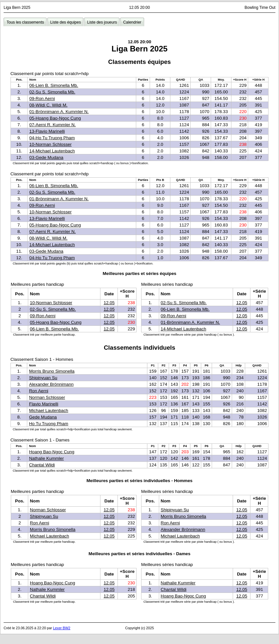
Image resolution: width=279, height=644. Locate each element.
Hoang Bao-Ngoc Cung (52, 452)
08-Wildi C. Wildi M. (48, 105)
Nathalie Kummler (46, 458)
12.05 (109, 303)
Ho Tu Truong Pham (48, 424)
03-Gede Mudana (46, 157)
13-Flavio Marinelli (47, 131)
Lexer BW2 (62, 628)
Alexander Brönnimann (51, 384)
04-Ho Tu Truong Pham (52, 138)
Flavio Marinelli (43, 404)
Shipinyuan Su (43, 378)
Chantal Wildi (42, 465)
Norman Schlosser (47, 397)
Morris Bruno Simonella (52, 371)
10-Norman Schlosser (50, 144)
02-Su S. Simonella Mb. (52, 92)
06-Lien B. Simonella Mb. (54, 85)
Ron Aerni (39, 391)
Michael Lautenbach (48, 410)
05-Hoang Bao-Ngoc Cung (55, 118)
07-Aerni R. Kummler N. (52, 125)
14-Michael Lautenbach (52, 151)
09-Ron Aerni (42, 98)
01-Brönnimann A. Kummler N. (59, 112)
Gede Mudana (43, 417)
